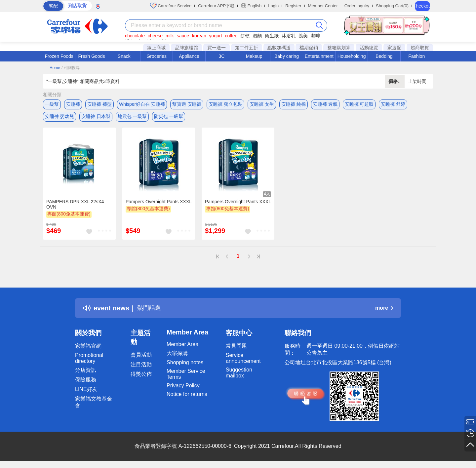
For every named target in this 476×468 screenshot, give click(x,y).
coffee (231, 36)
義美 (303, 36)
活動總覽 (369, 48)
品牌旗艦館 (186, 48)
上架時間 (417, 81)
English (251, 6)
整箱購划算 (339, 48)
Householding (352, 56)
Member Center (323, 6)
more (384, 310)
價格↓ (395, 81)
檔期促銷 (309, 48)
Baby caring (287, 56)
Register (293, 6)
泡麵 (257, 36)
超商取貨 (420, 48)
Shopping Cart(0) (392, 6)
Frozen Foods (59, 56)
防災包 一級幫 (169, 117)
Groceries (157, 56)
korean (199, 36)
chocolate (135, 36)
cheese (155, 36)
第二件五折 (247, 48)
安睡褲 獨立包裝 (225, 104)
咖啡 (315, 36)
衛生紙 (272, 36)
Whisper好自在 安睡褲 (142, 104)
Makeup (254, 56)
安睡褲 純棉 (294, 104)
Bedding (384, 56)
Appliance (189, 56)
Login (273, 6)
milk (170, 36)
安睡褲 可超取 (359, 104)
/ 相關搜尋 (71, 68)
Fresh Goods (92, 56)
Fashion (416, 56)
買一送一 (217, 48)
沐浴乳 (289, 36)
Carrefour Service (171, 6)
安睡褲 (73, 104)
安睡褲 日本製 (96, 117)
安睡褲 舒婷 (393, 104)
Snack (124, 56)
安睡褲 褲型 (99, 104)
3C (221, 56)
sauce (183, 36)
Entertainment (319, 56)
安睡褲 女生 (262, 104)
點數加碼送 (279, 48)
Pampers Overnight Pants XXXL (159, 203)
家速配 (394, 48)
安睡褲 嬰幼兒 (59, 117)
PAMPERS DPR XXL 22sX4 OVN (75, 206)
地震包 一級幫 (132, 117)
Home (55, 68)
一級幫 (52, 104)
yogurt (216, 36)
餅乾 (245, 36)
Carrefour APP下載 (216, 6)
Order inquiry (357, 6)
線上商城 (156, 48)
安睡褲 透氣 (325, 104)
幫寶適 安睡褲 (187, 104)
